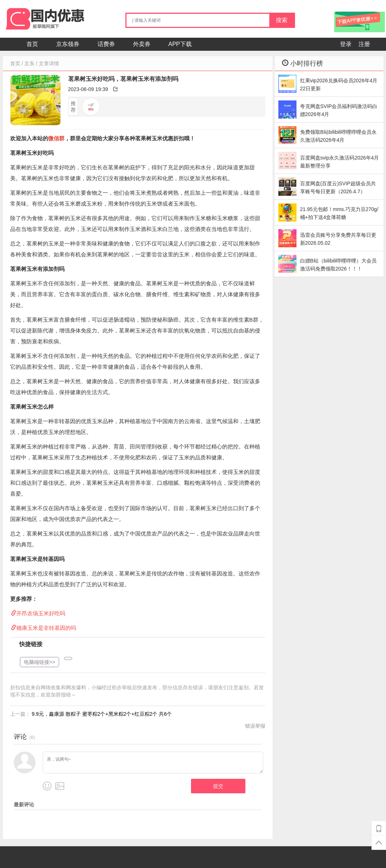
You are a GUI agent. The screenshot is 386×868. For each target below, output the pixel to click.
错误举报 (255, 726)
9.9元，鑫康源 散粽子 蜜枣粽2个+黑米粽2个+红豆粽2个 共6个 (102, 714)
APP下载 (180, 44)
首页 (32, 44)
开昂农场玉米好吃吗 (41, 613)
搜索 (282, 20)
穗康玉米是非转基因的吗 (46, 628)
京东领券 (68, 44)
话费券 (106, 44)
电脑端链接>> (40, 662)
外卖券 (142, 44)
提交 (218, 786)
